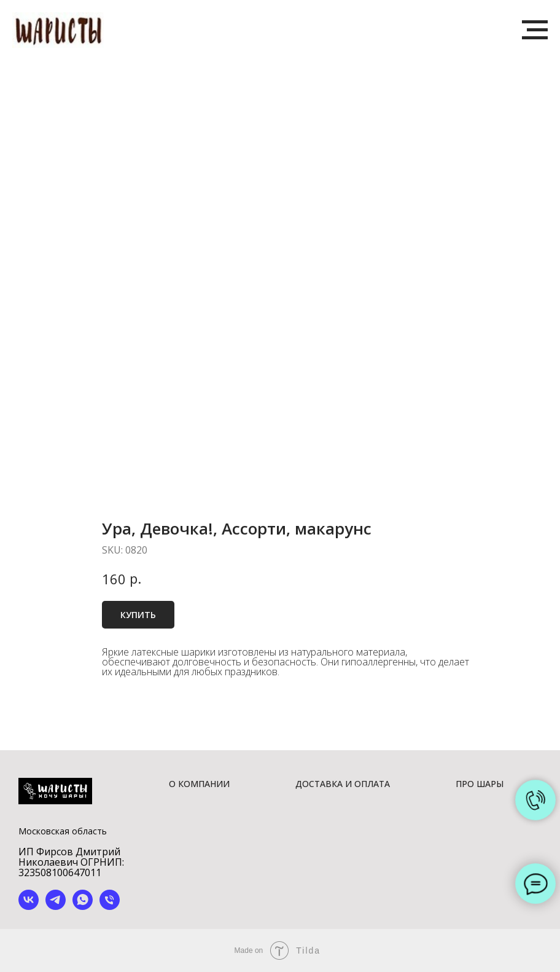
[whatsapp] (83, 907)
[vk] (29, 907)
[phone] (110, 907)
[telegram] (56, 907)
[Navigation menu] (535, 30)
